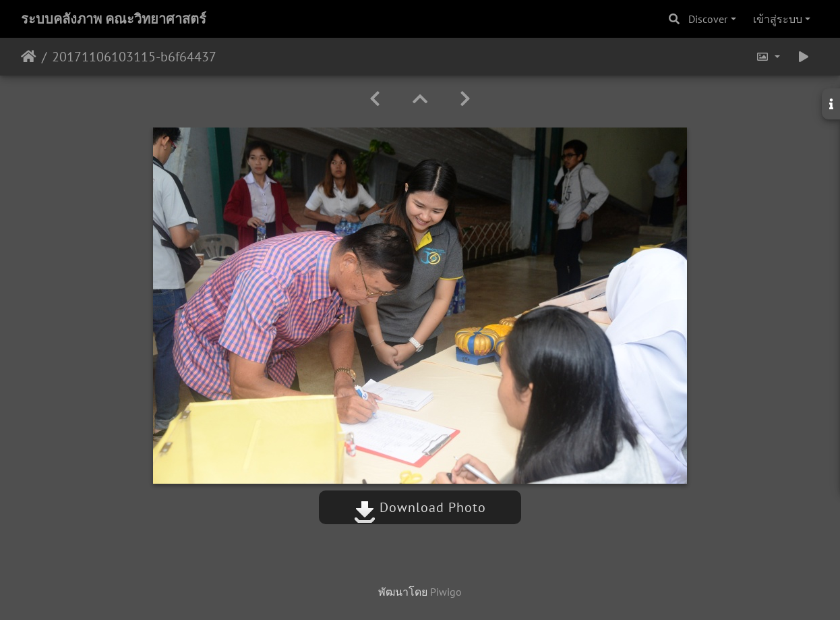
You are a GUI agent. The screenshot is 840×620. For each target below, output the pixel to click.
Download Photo (420, 507)
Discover (708, 19)
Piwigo (446, 592)
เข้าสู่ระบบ (778, 19)
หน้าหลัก (29, 57)
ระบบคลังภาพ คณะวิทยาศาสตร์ (114, 19)
